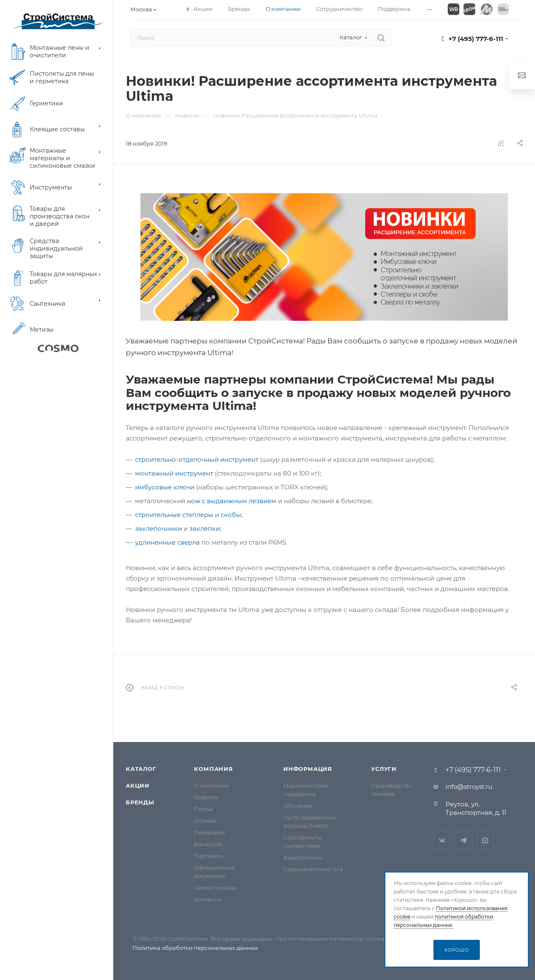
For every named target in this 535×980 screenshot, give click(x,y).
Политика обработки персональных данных (195, 948)
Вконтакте (442, 841)
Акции (138, 786)
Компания (213, 769)
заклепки (205, 528)
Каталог (141, 769)
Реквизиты (209, 832)
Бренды (140, 802)
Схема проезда (215, 888)
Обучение (298, 806)
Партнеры (209, 856)
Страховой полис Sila (313, 869)
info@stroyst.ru (469, 787)
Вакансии (208, 844)
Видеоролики (303, 857)
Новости (206, 797)
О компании (211, 786)
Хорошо (457, 950)
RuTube (485, 841)
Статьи (203, 809)
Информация (308, 769)
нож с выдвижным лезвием (232, 501)
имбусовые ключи (165, 487)
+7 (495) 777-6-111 (476, 39)
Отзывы (205, 821)
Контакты (207, 899)
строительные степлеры (174, 515)
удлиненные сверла (167, 542)
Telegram (464, 841)
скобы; (232, 515)
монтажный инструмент (174, 473)
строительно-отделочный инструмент (197, 459)
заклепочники (158, 528)
